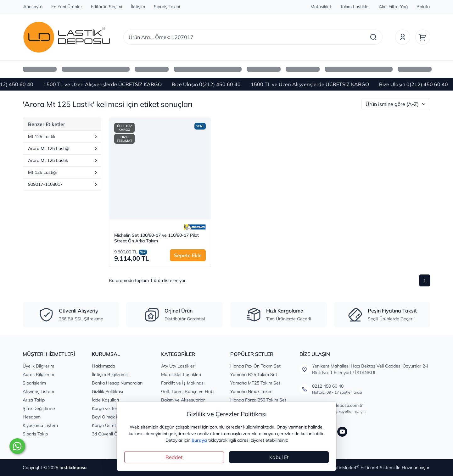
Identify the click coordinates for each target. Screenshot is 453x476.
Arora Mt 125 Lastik (63, 160)
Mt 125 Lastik (63, 136)
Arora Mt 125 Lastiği (63, 148)
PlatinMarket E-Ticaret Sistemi (363, 468)
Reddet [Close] (174, 457)
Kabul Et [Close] (279, 457)
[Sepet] (423, 37)
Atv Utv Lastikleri (178, 366)
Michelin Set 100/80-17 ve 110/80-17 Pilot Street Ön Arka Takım (157, 238)
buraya (199, 440)
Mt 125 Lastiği (63, 172)
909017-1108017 (63, 184)
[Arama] (373, 37)
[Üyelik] (403, 37)
